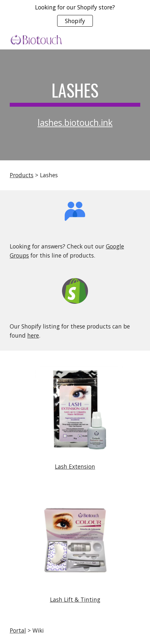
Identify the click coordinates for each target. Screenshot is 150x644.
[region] (75, 16)
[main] (75, 93)
